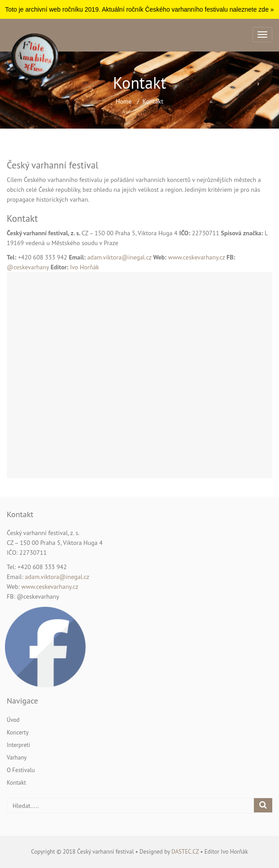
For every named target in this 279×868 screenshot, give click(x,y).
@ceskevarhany (29, 267)
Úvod (13, 720)
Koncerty (18, 732)
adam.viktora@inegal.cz (119, 257)
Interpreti (18, 745)
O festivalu (21, 770)
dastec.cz (185, 852)
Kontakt (16, 783)
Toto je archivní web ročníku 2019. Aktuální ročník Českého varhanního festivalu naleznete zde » (139, 9)
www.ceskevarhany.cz (197, 257)
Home (124, 101)
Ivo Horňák (85, 267)
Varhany (17, 758)
